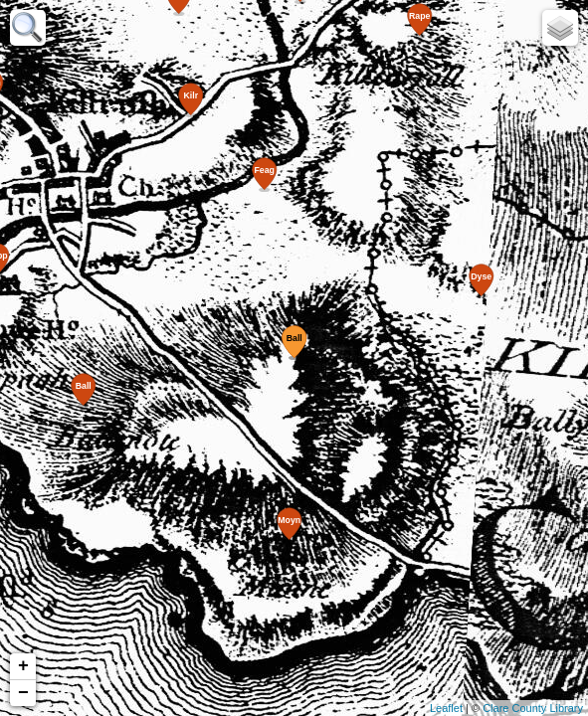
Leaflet (446, 708)
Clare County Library (533, 708)
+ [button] (23, 666)
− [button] (23, 693)
